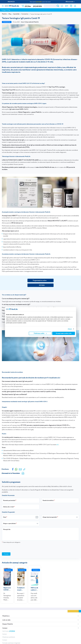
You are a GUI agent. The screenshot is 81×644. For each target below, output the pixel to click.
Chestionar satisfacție (9, 635)
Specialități (16, 14)
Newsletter (61, 6)
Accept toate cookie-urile (64, 333)
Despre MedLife (8, 622)
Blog (10, 14)
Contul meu (75, 6)
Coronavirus (25, 14)
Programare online (78, 6)
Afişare (70, 329)
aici (58, 445)
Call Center (9, 629)
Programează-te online (40, 280)
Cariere (5, 632)
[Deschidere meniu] (3, 5)
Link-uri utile (6, 618)
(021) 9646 (28, 6)
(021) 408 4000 (37, 6)
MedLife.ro (6, 614)
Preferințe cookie (40, 333)
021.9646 (42, 285)
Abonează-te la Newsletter (11, 473)
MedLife (4, 14)
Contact (5, 626)
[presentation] (14, 548)
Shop (66, 6)
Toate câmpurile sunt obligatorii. (11, 542)
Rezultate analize (71, 6)
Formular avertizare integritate (11, 641)
